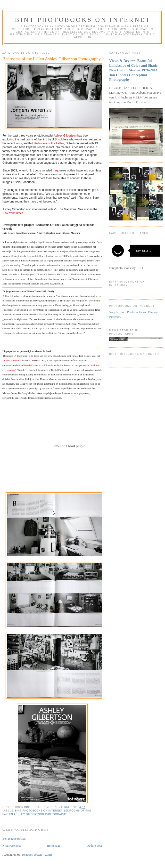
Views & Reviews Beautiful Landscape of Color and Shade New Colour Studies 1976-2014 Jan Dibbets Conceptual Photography (133, 70)
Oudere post (94, 846)
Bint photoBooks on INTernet (83, 20)
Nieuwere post (12, 846)
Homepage (54, 846)
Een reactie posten (14, 839)
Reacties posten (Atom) (37, 855)
